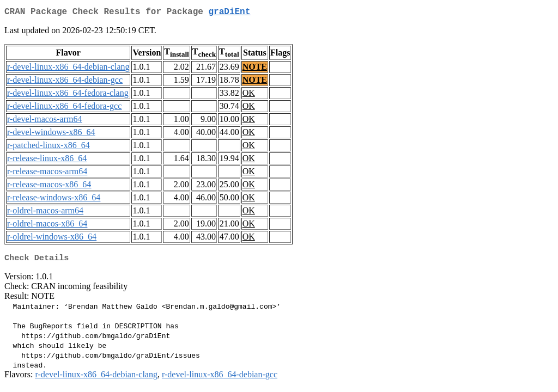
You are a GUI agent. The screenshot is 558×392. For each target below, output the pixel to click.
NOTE (255, 69)
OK (249, 95)
